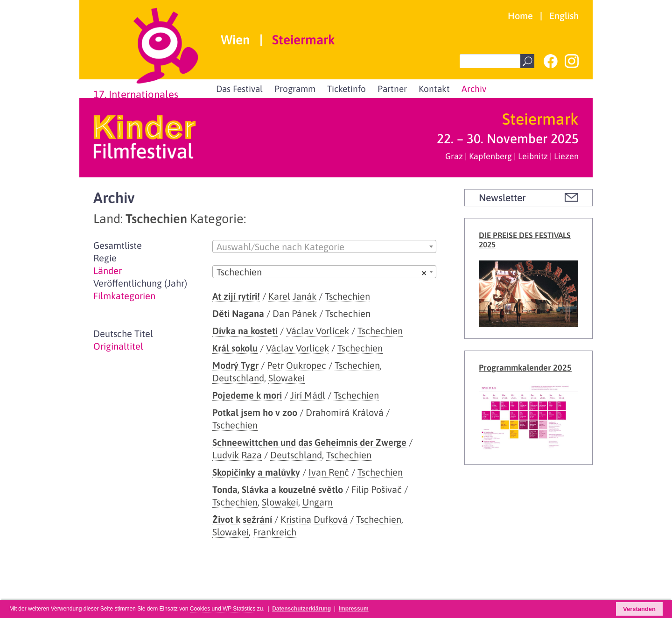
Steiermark (304, 40)
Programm (295, 89)
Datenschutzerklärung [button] (301, 609)
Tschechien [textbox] (322, 272)
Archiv (474, 89)
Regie (105, 258)
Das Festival (239, 89)
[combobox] (324, 246)
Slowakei (287, 378)
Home (520, 16)
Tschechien (347, 296)
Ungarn (318, 502)
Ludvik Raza (237, 455)
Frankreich (275, 532)
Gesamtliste (118, 245)
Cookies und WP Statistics (223, 609)
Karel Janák (292, 296)
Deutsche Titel (123, 334)
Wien (235, 40)
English (564, 16)
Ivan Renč (329, 472)
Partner (392, 89)
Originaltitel (118, 346)
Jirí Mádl (308, 395)
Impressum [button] (354, 609)
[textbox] (324, 247)
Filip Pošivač (377, 489)
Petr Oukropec (297, 365)
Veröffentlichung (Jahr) (140, 283)
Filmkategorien (124, 296)
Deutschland (238, 378)
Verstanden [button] (639, 609)
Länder (108, 270)
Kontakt (434, 89)
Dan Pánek (295, 313)
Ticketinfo (346, 89)
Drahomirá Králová (345, 412)
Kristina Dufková (314, 519)
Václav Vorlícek (318, 331)
